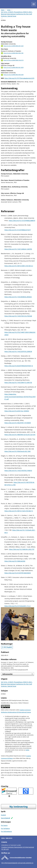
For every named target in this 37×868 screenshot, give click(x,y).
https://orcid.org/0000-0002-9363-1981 (14, 53)
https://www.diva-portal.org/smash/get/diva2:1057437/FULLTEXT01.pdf (20, 397)
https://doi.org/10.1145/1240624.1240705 (18, 249)
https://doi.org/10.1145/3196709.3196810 (18, 471)
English (3, 815)
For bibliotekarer (6, 831)
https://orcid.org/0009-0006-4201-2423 (14, 46)
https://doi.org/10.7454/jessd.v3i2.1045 (18, 451)
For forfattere (5, 828)
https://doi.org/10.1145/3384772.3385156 (18, 383)
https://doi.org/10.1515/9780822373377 (18, 230)
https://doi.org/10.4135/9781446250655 (18, 573)
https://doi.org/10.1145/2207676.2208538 (18, 351)
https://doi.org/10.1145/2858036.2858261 (18, 297)
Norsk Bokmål (6, 818)
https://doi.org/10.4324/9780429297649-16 (19, 366)
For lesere (4, 825)
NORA (27, 750)
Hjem (3, 10)
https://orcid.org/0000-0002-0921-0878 (14, 68)
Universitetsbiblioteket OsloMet (21, 858)
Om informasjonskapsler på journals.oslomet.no (17, 863)
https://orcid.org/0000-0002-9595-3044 (14, 75)
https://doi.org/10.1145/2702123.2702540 (18, 316)
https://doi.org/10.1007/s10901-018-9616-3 (19, 266)
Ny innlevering (19, 807)
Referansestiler (8, 674)
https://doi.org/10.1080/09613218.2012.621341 (20, 435)
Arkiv (9, 10)
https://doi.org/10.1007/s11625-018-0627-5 (19, 511)
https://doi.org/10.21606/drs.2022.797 (22, 549)
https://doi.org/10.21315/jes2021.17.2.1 (18, 606)
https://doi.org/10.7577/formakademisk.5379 (19, 78)
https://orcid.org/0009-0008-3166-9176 (14, 60)
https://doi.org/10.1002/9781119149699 (18, 423)
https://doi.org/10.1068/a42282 (15, 561)
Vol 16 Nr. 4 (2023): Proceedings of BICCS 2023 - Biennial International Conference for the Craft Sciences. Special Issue (17, 14)
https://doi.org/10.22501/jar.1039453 (17, 411)
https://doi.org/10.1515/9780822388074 (22, 221)
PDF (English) (8, 647)
